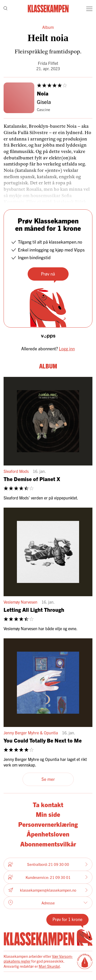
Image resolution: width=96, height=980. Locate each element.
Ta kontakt (48, 804)
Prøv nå (48, 274)
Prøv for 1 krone (67, 919)
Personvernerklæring (48, 824)
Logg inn (67, 348)
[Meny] (89, 9)
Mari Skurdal (49, 966)
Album (48, 27)
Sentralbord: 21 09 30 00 (48, 864)
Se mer (48, 779)
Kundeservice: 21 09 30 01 (48, 877)
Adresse (48, 903)
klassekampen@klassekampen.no (48, 890)
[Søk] (6, 9)
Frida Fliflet (48, 63)
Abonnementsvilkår (48, 844)
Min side (48, 814)
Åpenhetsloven (48, 834)
